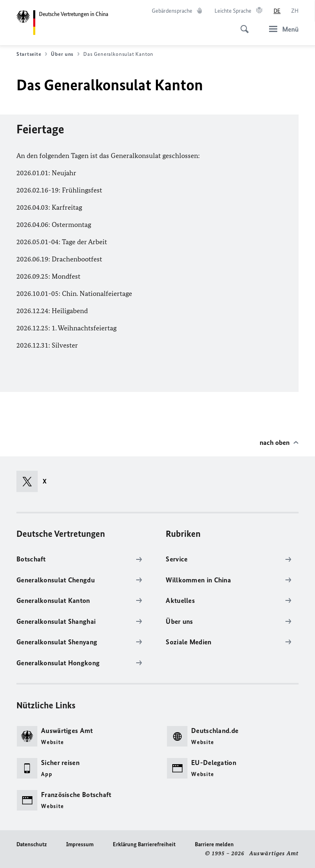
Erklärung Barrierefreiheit (144, 844)
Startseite (32, 54)
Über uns (65, 54)
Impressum (80, 844)
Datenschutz (32, 844)
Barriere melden (214, 844)
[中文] (295, 11)
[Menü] (281, 29)
